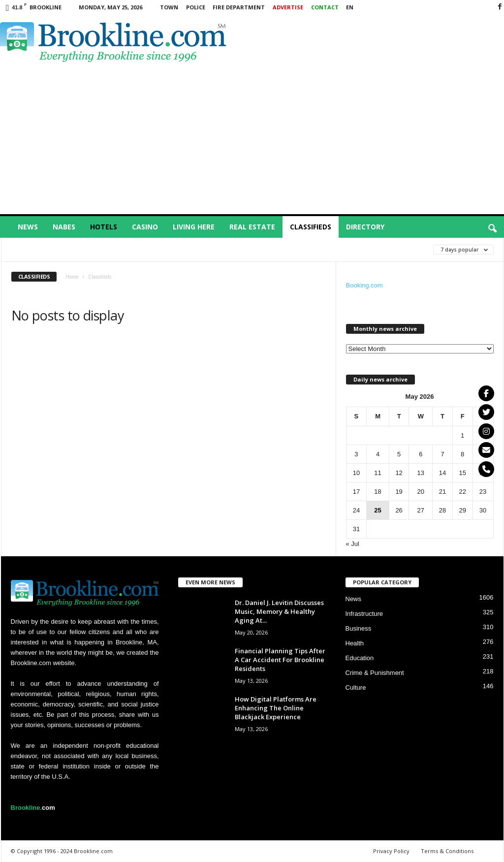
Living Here (194, 227)
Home (72, 277)
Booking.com (364, 285)
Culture (356, 687)
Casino (145, 227)
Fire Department (239, 7)
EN (350, 7)
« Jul (353, 544)
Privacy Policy (391, 851)
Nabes (64, 227)
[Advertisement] (252, 140)
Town (169, 7)
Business (359, 628)
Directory (365, 227)
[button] (492, 229)
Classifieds (311, 227)
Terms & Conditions (447, 851)
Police (196, 7)
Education (360, 658)
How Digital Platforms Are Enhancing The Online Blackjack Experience (276, 708)
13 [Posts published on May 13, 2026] (421, 473)
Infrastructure (364, 614)
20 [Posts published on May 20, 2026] (421, 492)
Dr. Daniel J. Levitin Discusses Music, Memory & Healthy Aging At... (279, 611)
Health (355, 643)
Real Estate (252, 227)
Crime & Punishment (375, 673)
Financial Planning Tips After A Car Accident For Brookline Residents (280, 660)
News (28, 227)
